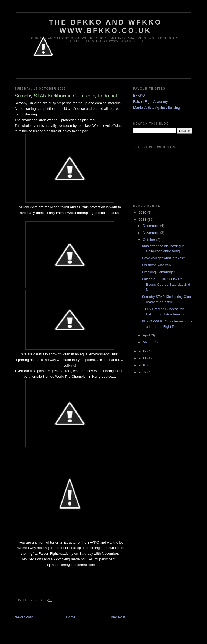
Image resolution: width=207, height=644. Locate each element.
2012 (143, 351)
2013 (143, 219)
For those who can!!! (158, 265)
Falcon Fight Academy (151, 102)
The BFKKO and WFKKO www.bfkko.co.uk (105, 26)
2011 (143, 358)
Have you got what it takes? (163, 258)
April (147, 335)
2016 (143, 212)
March (148, 342)
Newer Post (24, 617)
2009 (143, 372)
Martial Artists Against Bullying (156, 108)
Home (71, 617)
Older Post (117, 617)
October (150, 240)
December (151, 226)
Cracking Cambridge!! (159, 272)
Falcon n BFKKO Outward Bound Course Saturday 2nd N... (166, 284)
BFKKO (139, 95)
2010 (143, 365)
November (151, 233)
